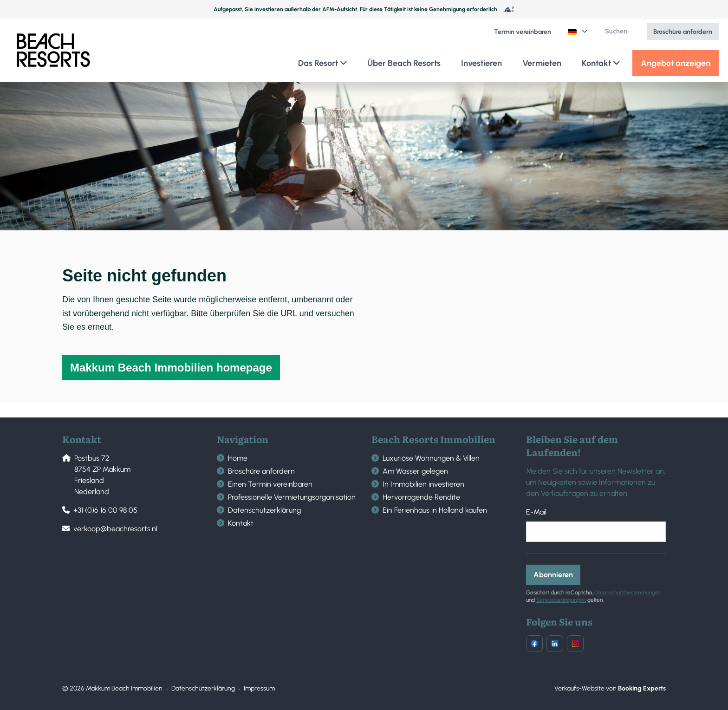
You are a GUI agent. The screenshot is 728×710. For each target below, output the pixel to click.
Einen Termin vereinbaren (270, 484)
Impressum (259, 688)
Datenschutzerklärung (264, 510)
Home (238, 458)
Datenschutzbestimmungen (628, 593)
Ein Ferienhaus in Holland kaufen (435, 510)
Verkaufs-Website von (610, 688)
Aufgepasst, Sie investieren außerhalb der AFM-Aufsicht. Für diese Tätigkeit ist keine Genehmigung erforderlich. (364, 9)
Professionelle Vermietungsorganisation (292, 497)
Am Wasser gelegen (415, 471)
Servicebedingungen (561, 600)
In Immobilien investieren (423, 484)
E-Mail (536, 512)
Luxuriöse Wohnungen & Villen (431, 458)
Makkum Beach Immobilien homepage (171, 368)
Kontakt (241, 523)
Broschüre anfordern (261, 471)
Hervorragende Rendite (421, 497)
